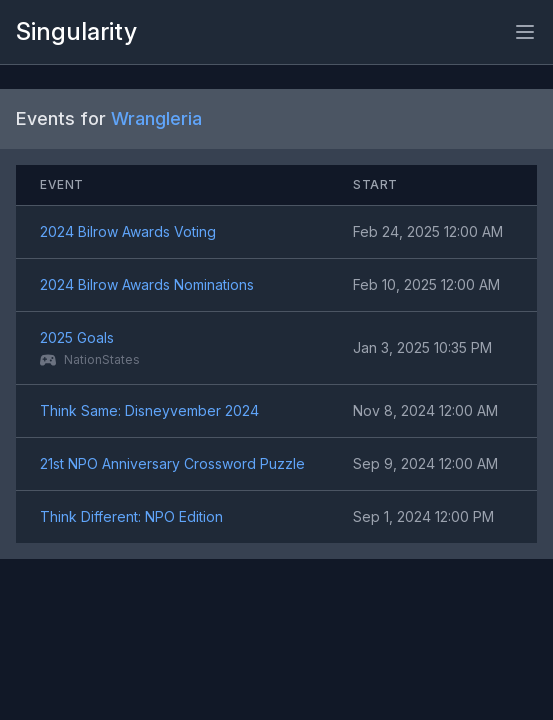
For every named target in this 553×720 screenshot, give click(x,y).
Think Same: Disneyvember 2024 (149, 410)
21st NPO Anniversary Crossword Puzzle (172, 463)
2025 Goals (77, 337)
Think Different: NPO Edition (131, 516)
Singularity (76, 31)
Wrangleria (156, 118)
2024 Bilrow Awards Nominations (147, 284)
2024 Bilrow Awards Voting (128, 231)
